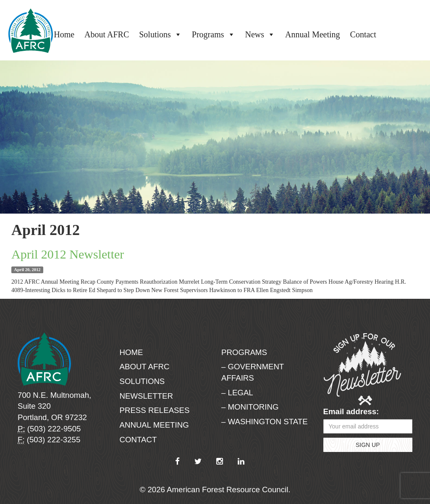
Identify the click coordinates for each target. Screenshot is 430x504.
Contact (363, 34)
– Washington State (265, 422)
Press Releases (155, 410)
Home (64, 34)
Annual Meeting (313, 34)
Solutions (160, 34)
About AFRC (107, 34)
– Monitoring (250, 407)
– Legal (237, 393)
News (260, 34)
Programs (214, 34)
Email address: (351, 411)
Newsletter (147, 396)
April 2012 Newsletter (68, 254)
